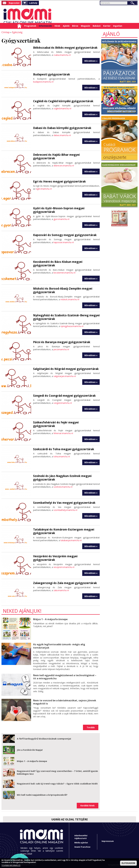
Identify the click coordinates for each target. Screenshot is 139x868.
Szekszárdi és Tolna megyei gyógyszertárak (62, 449)
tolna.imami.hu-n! (62, 456)
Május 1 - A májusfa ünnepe (50, 619)
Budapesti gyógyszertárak (51, 74)
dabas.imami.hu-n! (62, 135)
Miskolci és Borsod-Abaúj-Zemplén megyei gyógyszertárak (61, 290)
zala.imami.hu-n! (61, 590)
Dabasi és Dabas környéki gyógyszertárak (61, 128)
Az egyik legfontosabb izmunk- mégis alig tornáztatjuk (58, 646)
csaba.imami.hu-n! (62, 55)
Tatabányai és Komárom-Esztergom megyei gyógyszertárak (62, 531)
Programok (30, 26)
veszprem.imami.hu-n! (64, 563)
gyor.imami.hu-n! (61, 219)
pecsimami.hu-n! (61, 349)
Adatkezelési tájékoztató (81, 836)
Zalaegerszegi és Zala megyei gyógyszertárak (64, 583)
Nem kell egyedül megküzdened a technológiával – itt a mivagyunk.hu (66, 676)
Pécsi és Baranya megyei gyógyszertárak (60, 342)
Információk (45, 26)
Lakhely (33, 3)
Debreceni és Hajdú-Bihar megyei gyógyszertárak (66, 154)
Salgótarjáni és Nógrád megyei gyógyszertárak (65, 369)
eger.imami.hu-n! (44, 188)
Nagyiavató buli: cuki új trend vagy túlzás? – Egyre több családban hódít (57, 783)
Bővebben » (91, 60)
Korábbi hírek (88, 805)
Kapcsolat (14, 3)
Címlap (19, 26)
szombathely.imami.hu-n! (65, 510)
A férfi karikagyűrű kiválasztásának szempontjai (44, 738)
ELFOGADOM (128, 863)
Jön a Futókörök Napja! (30, 749)
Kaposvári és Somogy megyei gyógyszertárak (64, 235)
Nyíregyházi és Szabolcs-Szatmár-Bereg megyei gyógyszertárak (65, 317)
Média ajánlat (81, 842)
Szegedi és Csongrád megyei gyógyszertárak (63, 395)
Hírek (57, 26)
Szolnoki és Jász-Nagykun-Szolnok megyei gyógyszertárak (61, 477)
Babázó (97, 26)
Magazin (85, 26)
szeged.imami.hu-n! (63, 403)
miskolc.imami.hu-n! (70, 299)
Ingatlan (118, 26)
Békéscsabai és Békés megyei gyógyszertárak (64, 47)
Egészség (17, 32)
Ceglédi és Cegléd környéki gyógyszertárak (62, 101)
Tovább (91, 727)
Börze (75, 26)
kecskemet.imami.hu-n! (64, 272)
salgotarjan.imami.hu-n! (65, 376)
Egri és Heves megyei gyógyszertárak (58, 181)
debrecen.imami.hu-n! (64, 162)
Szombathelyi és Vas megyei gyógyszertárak (63, 502)
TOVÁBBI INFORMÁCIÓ (11, 865)
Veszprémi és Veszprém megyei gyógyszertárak (65, 556)
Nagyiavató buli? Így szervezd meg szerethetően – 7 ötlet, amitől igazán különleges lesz (57, 772)
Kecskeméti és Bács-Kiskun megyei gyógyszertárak (56, 263)
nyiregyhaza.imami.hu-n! (72, 326)
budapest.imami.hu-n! (43, 81)
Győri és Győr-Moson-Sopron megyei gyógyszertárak (57, 210)
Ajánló (66, 26)
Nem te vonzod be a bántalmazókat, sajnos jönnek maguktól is (64, 701)
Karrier (107, 26)
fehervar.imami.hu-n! (63, 429)
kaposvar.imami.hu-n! (64, 242)
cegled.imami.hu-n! (62, 108)
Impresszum (108, 841)
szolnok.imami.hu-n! (63, 486)
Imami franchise (82, 846)
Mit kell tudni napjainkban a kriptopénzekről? (42, 794)
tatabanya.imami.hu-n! (71, 540)
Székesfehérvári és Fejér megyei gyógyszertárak (66, 422)
